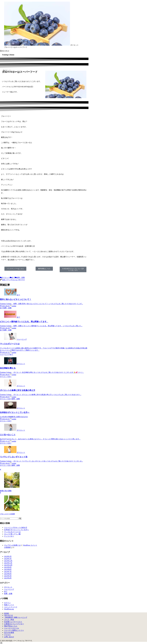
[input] (9, 519)
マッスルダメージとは (12, 532)
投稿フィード (9, 605)
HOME (7, 613)
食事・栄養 (20, 278)
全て (12, 278)
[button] (20, 519)
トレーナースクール (12, 628)
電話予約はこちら (11, 626)
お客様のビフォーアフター (14, 624)
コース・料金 (9, 620)
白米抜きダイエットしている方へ (16, 530)
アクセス (7, 635)
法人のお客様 (9, 633)
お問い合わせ (9, 637)
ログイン (7, 603)
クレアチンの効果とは (12, 545)
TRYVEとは (8, 615)
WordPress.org (9, 609)
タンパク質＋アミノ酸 (12, 534)
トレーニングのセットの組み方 (16, 528)
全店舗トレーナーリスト (13, 622)
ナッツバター (9, 536)
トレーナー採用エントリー (14, 630)
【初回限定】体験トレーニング (16, 617)
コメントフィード (11, 607)
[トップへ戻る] (1, 643)
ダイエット (5, 278)
